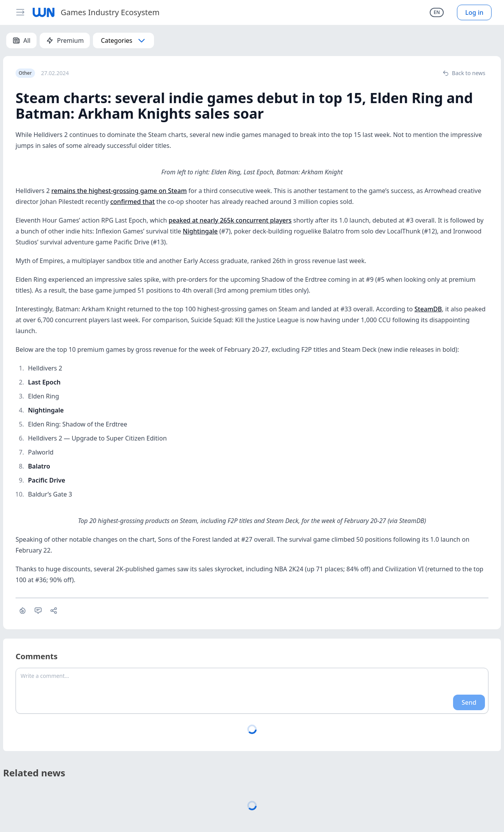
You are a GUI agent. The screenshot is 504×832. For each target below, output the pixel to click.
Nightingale (200, 231)
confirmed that (132, 202)
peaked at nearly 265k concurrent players (230, 220)
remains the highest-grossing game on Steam (119, 191)
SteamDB (428, 309)
